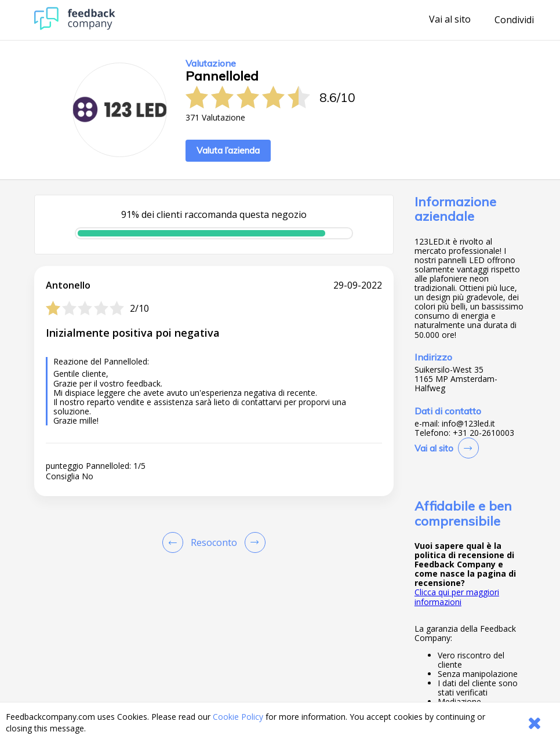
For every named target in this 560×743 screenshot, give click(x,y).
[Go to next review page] (253, 542)
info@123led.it (468, 424)
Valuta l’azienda (228, 150)
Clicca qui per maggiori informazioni (457, 597)
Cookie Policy (238, 717)
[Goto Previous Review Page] (175, 542)
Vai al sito (450, 20)
